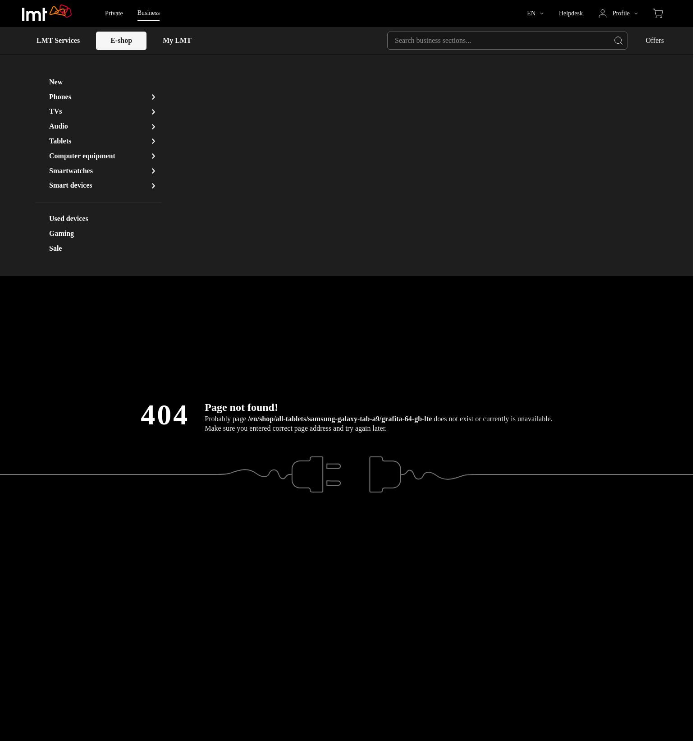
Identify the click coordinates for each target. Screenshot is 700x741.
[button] (535, 14)
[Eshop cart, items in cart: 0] (658, 14)
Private (114, 13)
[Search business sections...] (507, 41)
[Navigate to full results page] (618, 41)
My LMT (177, 40)
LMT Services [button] (58, 40)
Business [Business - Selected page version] (149, 13)
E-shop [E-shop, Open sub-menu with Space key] (121, 40)
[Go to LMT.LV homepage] (47, 14)
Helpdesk (571, 13)
